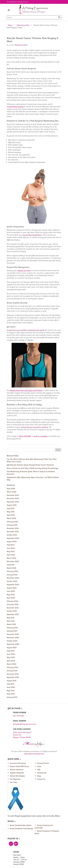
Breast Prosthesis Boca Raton (21, 825)
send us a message (40, 436)
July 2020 (11, 651)
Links (39, 766)
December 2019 (13, 674)
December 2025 (13, 495)
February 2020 (13, 667)
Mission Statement (17, 770)
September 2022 (13, 584)
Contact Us (41, 779)
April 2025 (11, 515)
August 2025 (12, 505)
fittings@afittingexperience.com (25, 724)
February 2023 (12, 571)
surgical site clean (24, 270)
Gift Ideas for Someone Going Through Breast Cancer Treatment (30, 465)
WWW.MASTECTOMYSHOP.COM (34, 754)
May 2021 (11, 618)
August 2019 (12, 681)
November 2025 (13, 498)
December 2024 (13, 528)
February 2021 (12, 628)
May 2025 (11, 512)
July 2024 (11, 545)
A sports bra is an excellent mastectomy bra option (26, 330)
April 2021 (11, 621)
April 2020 (11, 661)
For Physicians (15, 779)
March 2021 (11, 624)
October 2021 (12, 611)
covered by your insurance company (35, 427)
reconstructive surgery (15, 107)
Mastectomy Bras (23, 25)
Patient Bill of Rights (17, 776)
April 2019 (11, 694)
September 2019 (13, 677)
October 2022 (12, 581)
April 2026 (11, 488)
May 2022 (11, 594)
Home (10, 25)
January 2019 (12, 697)
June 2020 (11, 654)
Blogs (39, 776)
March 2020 (12, 664)
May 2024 (11, 551)
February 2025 (12, 522)
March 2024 (12, 558)
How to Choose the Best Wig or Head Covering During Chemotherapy (32, 468)
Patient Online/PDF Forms (19, 766)
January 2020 (12, 671)
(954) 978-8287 (25, 436)
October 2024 (12, 535)
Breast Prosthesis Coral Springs (21, 828)
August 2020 (12, 647)
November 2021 (13, 608)
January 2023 (12, 575)
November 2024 (13, 532)
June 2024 (11, 548)
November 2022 (13, 578)
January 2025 (12, 525)
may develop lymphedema (32, 235)
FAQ (39, 770)
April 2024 (11, 555)
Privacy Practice (43, 763)
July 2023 (11, 565)
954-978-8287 (19, 716)
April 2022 (11, 598)
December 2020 (13, 634)
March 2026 (12, 492)
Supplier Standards (17, 773)
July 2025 (11, 508)
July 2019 (11, 684)
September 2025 (13, 502)
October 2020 (12, 641)
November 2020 (13, 637)
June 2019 (11, 687)
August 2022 (12, 588)
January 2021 (12, 631)
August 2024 (12, 541)
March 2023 (12, 568)
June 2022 (11, 591)
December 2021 (13, 604)
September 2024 (13, 538)
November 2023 (13, 561)
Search (58, 450)
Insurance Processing (18, 763)
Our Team (14, 782)
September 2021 (13, 614)
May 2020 (11, 657)
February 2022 (12, 601)
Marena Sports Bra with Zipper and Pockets (26, 390)
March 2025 (12, 518)
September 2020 (13, 644)
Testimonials (42, 773)
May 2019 (11, 690)
